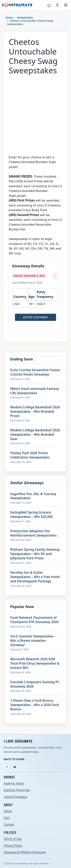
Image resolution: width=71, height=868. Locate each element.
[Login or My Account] (57, 5)
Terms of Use (13, 839)
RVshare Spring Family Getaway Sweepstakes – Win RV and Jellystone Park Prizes (35, 554)
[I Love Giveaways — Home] (17, 5)
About (8, 811)
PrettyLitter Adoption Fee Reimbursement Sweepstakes (33, 533)
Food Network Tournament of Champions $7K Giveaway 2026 (34, 620)
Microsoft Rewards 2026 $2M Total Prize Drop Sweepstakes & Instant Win (35, 663)
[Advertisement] (35, 113)
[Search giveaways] (49, 6)
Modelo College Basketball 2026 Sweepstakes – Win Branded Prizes (35, 412)
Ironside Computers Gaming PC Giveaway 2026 (35, 684)
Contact (9, 825)
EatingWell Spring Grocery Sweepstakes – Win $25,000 (31, 515)
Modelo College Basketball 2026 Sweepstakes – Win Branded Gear (35, 435)
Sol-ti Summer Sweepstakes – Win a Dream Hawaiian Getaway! (33, 641)
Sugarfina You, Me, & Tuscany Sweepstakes (33, 496)
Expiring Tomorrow (17, 790)
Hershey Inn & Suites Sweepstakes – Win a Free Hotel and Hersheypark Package (35, 577)
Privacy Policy (13, 846)
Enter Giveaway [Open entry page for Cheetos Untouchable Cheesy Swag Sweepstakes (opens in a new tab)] (35, 317)
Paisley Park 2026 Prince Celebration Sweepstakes (30, 455)
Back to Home (14, 759)
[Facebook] (7, 767)
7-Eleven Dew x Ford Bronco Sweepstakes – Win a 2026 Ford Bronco (34, 705)
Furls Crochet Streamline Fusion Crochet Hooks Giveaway (35, 372)
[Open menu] (66, 5)
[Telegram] (14, 767)
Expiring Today (14, 783)
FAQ (7, 818)
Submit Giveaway (16, 797)
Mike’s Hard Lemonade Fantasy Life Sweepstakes (35, 391)
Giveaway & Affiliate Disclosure (25, 852)
